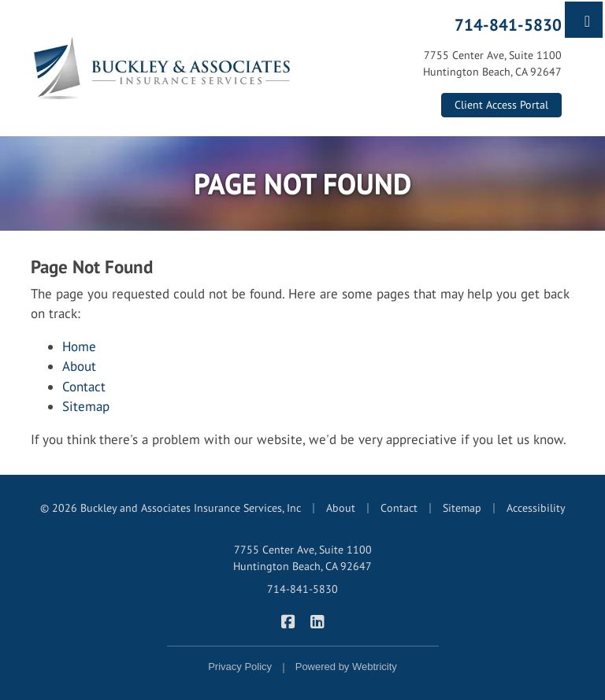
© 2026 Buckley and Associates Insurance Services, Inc (171, 508)
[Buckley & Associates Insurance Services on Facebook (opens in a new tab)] (288, 620)
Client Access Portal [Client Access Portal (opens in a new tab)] (501, 105)
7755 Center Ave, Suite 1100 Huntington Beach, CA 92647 (302, 558)
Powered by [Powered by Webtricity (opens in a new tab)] (346, 667)
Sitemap (86, 406)
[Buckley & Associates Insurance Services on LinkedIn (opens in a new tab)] (317, 620)
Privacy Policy (240, 667)
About (79, 366)
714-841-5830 (508, 24)
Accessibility (536, 508)
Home (79, 346)
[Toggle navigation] (587, 20)
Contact (84, 387)
